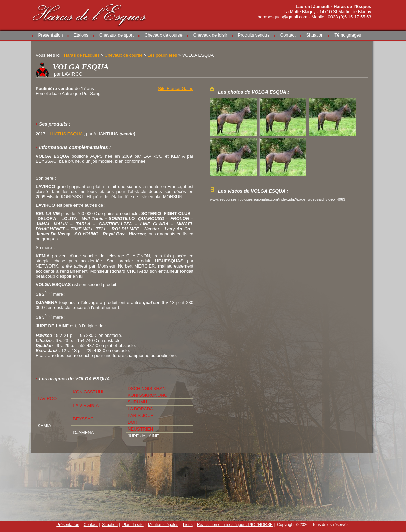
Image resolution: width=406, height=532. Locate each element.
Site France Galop (176, 88)
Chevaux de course (164, 35)
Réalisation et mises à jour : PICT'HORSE (235, 525)
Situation (315, 35)
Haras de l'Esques (90, 14)
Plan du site (133, 525)
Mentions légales (163, 525)
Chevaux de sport (116, 35)
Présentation (51, 35)
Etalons (81, 35)
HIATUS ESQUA (66, 134)
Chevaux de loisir (210, 35)
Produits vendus (254, 35)
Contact (288, 35)
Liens (188, 525)
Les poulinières (162, 55)
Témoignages (348, 35)
